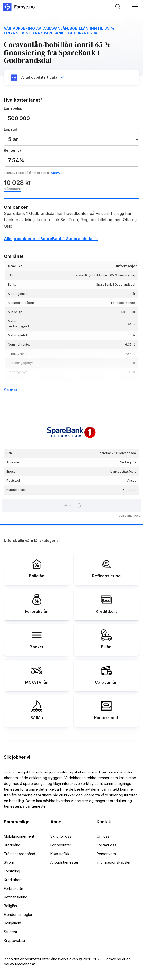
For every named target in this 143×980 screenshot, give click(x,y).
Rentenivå (13, 150)
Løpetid (10, 129)
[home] (19, 7)
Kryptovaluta (14, 940)
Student (10, 932)
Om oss (103, 836)
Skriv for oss (61, 836)
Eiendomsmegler (18, 914)
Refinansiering (16, 897)
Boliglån (10, 906)
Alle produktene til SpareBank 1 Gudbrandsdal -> (51, 239)
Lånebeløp (13, 108)
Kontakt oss (106, 845)
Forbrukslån (14, 888)
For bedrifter (61, 845)
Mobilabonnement (19, 836)
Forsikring (12, 871)
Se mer (11, 390)
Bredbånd (12, 845)
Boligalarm (13, 923)
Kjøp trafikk (60, 854)
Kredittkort (13, 880)
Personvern (106, 854)
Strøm (9, 862)
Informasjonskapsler (114, 862)
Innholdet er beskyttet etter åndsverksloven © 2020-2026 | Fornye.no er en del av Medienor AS (67, 962)
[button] (135, 7)
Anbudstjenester (64, 862)
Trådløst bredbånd (20, 854)
